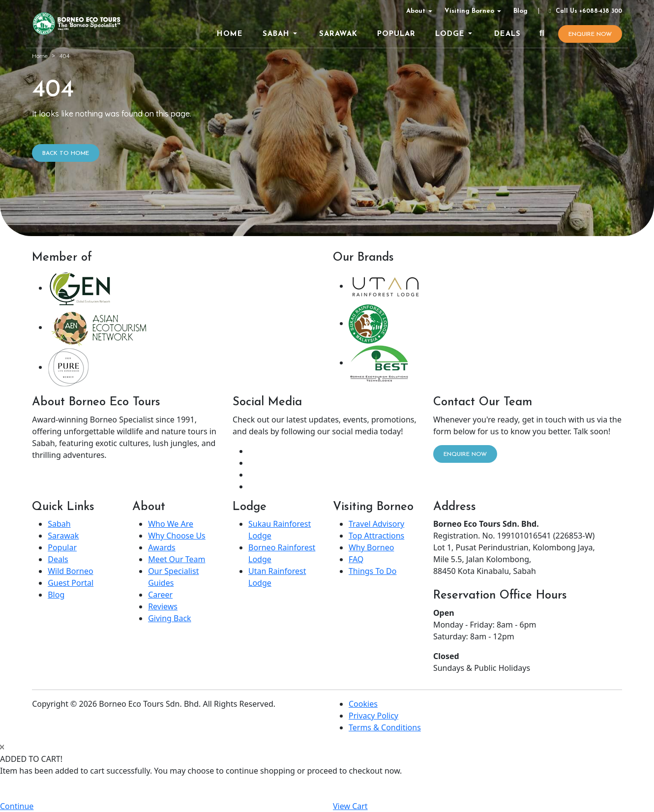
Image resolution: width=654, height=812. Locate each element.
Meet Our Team (177, 559)
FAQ (356, 559)
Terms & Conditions (385, 727)
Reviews (163, 606)
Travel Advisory (376, 524)
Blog (520, 11)
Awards (162, 547)
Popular (62, 547)
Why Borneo (371, 547)
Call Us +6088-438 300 (584, 11)
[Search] (542, 34)
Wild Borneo (70, 571)
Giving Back (170, 618)
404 (64, 56)
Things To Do (372, 571)
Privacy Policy (373, 716)
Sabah (59, 524)
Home (40, 56)
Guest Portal (71, 583)
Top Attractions (376, 536)
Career (160, 595)
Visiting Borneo (469, 11)
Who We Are (171, 524)
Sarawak (63, 536)
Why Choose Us (177, 536)
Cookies (363, 704)
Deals (58, 559)
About (416, 11)
